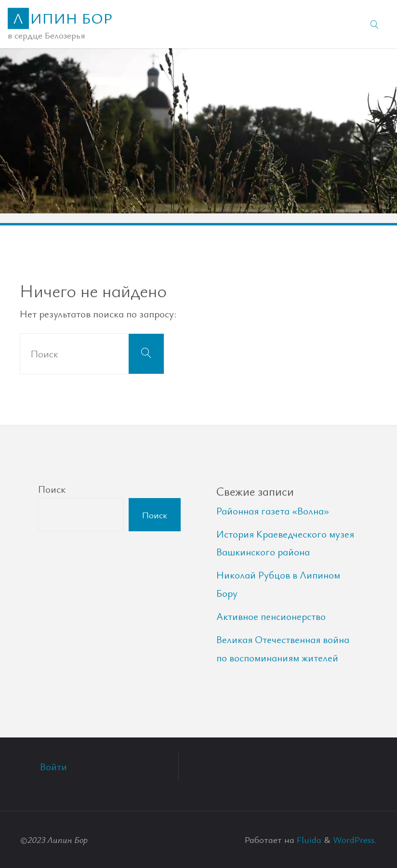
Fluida (308, 839)
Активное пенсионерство (271, 616)
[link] (375, 24)
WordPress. (355, 839)
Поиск (52, 489)
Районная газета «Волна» (273, 511)
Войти (53, 766)
